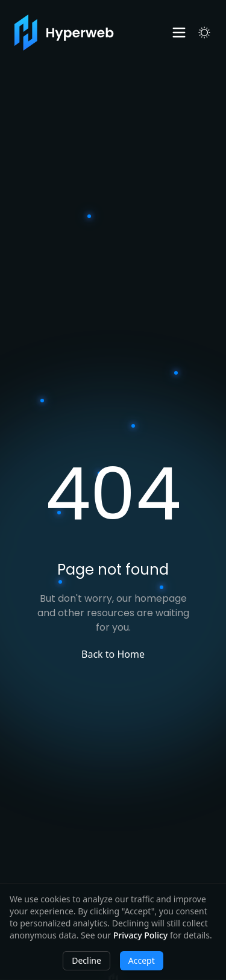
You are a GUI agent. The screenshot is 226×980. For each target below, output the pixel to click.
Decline (86, 960)
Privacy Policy (140, 935)
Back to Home (113, 654)
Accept (142, 960)
